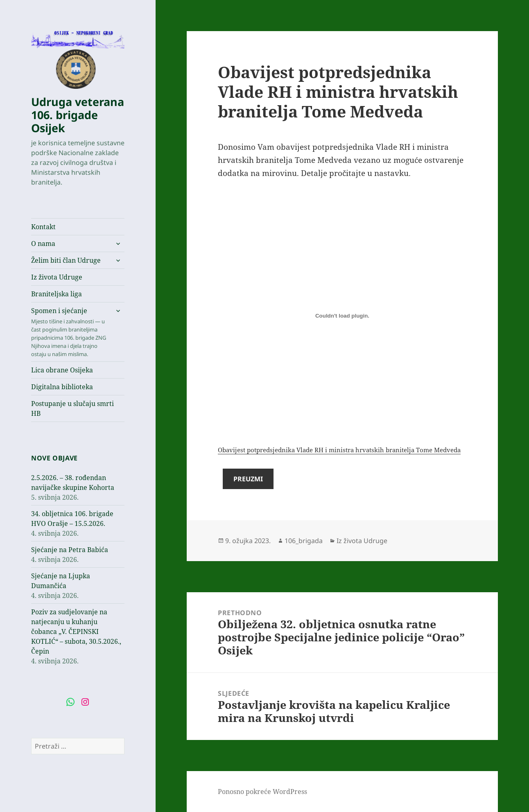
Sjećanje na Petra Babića (70, 550)
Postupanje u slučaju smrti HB (72, 408)
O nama (43, 244)
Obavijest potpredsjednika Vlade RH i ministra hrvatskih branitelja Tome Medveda (339, 450)
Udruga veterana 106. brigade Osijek (78, 115)
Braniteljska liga (57, 294)
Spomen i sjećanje (70, 332)
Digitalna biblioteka (62, 387)
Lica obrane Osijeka (62, 370)
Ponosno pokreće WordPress (262, 792)
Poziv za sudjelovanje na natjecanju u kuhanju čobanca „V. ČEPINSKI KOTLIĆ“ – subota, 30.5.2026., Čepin (76, 632)
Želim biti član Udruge (66, 260)
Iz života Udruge (57, 277)
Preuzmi (248, 479)
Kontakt (43, 227)
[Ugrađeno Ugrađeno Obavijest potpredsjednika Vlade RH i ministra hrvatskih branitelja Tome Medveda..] (342, 316)
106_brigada (304, 541)
